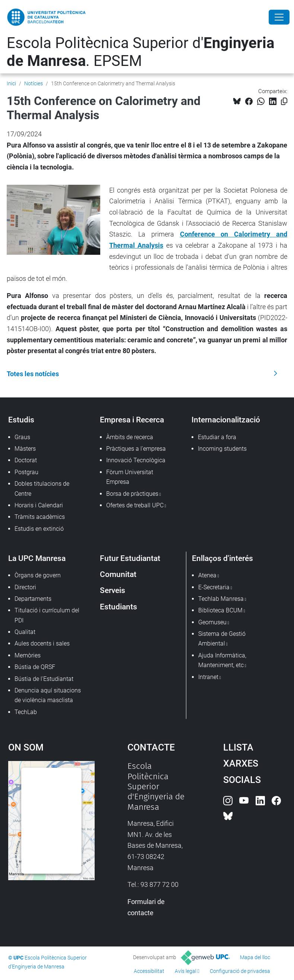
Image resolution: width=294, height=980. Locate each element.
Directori (25, 587)
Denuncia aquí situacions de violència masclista (48, 695)
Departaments (33, 599)
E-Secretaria (214, 587)
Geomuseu (212, 622)
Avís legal (186, 971)
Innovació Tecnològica (136, 460)
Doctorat (26, 460)
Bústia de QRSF (35, 667)
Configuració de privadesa (240, 971)
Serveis (113, 590)
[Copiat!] (284, 102)
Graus (22, 437)
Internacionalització (226, 420)
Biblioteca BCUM (220, 610)
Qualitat (25, 632)
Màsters (25, 449)
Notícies (34, 83)
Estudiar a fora (217, 437)
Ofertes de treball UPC (135, 505)
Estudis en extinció (39, 529)
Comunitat (118, 574)
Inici (11, 83)
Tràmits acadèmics (40, 517)
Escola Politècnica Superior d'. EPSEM (140, 52)
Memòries (28, 655)
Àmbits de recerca (130, 437)
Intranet (208, 677)
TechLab (26, 712)
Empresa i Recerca (132, 420)
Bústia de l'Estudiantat (44, 679)
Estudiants (118, 607)
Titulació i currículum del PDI (47, 615)
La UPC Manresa (37, 558)
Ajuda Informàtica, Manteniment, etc (222, 660)
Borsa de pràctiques (132, 494)
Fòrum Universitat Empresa (130, 477)
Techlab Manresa (221, 599)
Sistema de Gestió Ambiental (222, 639)
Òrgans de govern (38, 575)
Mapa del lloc (255, 957)
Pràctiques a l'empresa (136, 449)
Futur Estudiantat (130, 558)
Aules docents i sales (42, 643)
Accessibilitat (149, 971)
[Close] (279, 17)
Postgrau (26, 472)
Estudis (21, 420)
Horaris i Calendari (39, 505)
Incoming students (222, 449)
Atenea (207, 575)
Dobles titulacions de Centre (42, 489)
